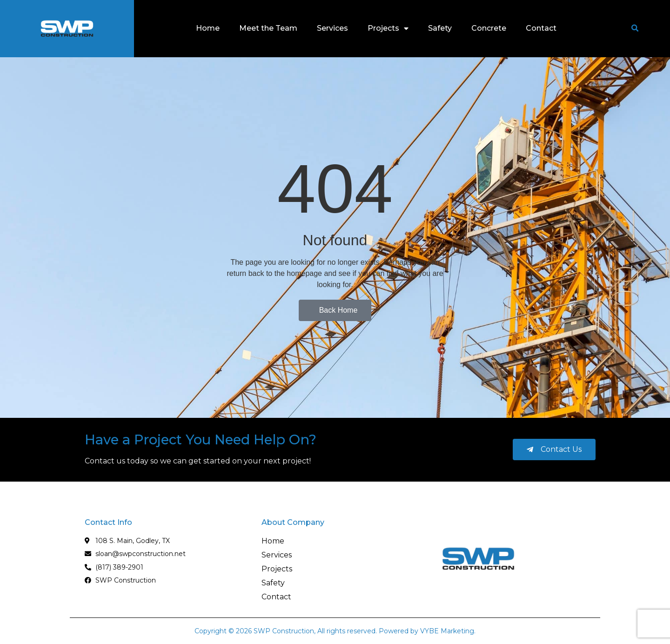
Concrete (489, 28)
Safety (440, 28)
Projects (388, 28)
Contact (541, 28)
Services (332, 28)
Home (208, 28)
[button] (635, 28)
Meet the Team (268, 28)
